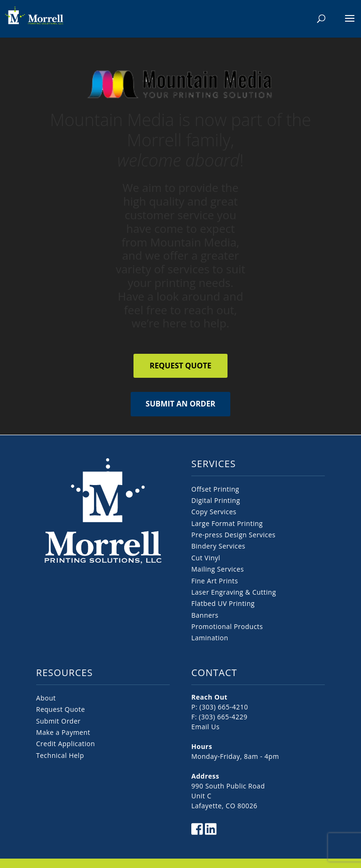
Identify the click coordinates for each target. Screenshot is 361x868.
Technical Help (60, 755)
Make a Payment (63, 732)
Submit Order (59, 721)
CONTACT (214, 673)
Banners (205, 615)
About (46, 698)
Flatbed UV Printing (223, 603)
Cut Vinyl (206, 558)
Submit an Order (180, 404)
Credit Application (66, 744)
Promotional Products (227, 626)
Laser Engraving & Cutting (234, 592)
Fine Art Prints (215, 581)
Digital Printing (216, 500)
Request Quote (180, 366)
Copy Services (214, 512)
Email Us (205, 727)
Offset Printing (215, 489)
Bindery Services (218, 546)
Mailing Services (218, 569)
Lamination (210, 638)
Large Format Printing (227, 523)
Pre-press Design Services (233, 535)
